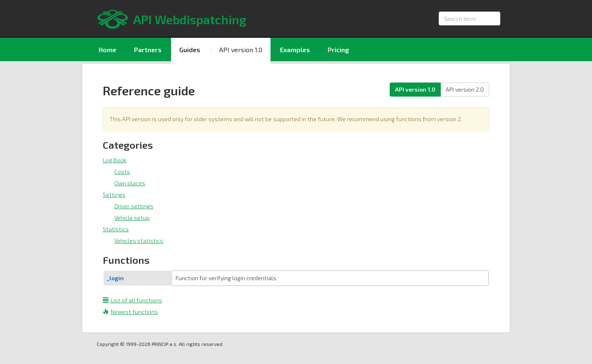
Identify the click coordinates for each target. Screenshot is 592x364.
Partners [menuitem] (148, 50)
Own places (130, 183)
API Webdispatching (190, 19)
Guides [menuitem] (190, 50)
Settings (114, 195)
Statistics (116, 229)
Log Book (115, 160)
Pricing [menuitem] (338, 50)
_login (115, 278)
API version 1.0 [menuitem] (241, 50)
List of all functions (132, 300)
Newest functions (130, 312)
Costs (122, 172)
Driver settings (134, 206)
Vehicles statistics (139, 241)
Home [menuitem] (108, 50)
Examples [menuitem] (295, 50)
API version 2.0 (465, 89)
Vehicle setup (132, 218)
